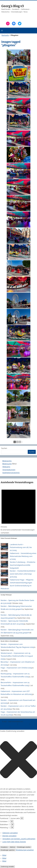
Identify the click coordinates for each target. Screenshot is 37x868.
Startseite (5, 35)
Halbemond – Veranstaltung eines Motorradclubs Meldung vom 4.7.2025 (23, 556)
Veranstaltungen (9, 470)
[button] (18, 760)
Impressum (28, 722)
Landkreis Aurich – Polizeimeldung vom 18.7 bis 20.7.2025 (21, 547)
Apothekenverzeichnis (11, 473)
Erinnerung (6, 727)
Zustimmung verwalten (7, 867)
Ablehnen (12, 847)
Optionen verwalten (10, 833)
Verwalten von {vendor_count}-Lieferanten (19, 839)
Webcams (6, 467)
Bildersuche (7, 464)
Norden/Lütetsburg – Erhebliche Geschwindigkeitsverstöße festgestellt (23, 565)
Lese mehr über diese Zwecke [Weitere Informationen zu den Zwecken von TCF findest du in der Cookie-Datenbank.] (14, 842)
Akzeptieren (4, 847)
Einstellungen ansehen (24, 847)
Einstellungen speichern (8, 850)
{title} (4, 855)
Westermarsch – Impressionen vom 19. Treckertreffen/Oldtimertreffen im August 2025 (17, 656)
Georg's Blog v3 (13, 6)
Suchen (4, 448)
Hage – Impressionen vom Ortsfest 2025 (16, 668)
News (33, 724)
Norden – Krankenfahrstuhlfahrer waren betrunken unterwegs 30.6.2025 (23, 574)
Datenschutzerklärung (10, 724)
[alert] (18, 510)
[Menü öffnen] (2, 31)
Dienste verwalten (9, 836)
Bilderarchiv (7, 461)
